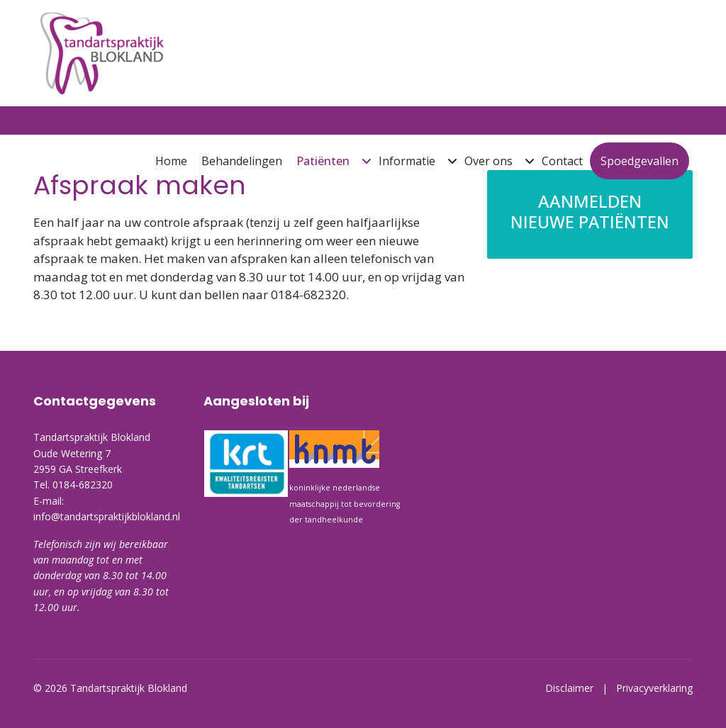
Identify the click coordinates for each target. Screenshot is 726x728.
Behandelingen (242, 161)
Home (171, 161)
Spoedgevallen (640, 161)
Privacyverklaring (654, 688)
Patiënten (323, 161)
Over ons (488, 161)
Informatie (407, 161)
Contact (562, 161)
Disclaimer (574, 688)
